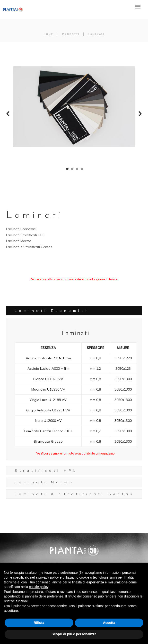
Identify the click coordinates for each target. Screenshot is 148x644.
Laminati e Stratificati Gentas (29, 247)
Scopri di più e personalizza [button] (74, 634)
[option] (74, 107)
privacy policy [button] (49, 577)
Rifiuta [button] (39, 623)
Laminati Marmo (19, 241)
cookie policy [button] (39, 587)
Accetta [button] (109, 623)
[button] (8, 114)
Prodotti (71, 34)
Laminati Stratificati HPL (25, 235)
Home (49, 34)
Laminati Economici (21, 229)
